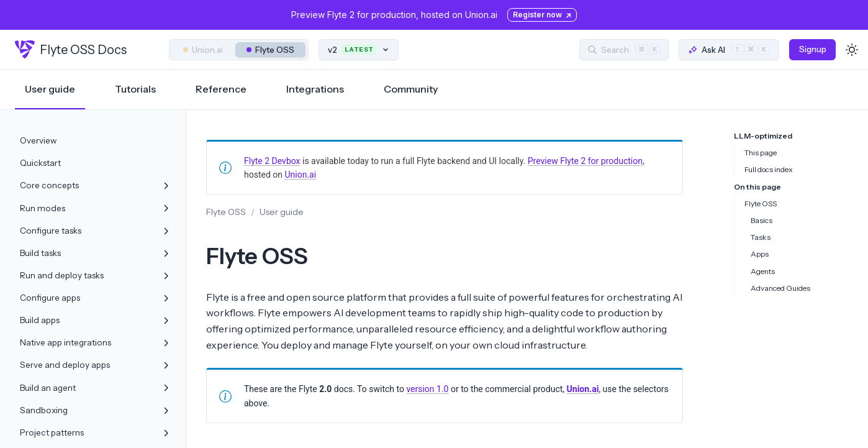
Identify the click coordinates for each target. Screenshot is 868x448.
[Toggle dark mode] (852, 50)
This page (761, 153)
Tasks (761, 237)
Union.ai (203, 50)
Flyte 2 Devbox (272, 161)
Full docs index (769, 169)
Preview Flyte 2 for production (585, 161)
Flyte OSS (270, 50)
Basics (762, 220)
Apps (760, 254)
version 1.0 (427, 389)
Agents (763, 271)
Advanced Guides (780, 288)
